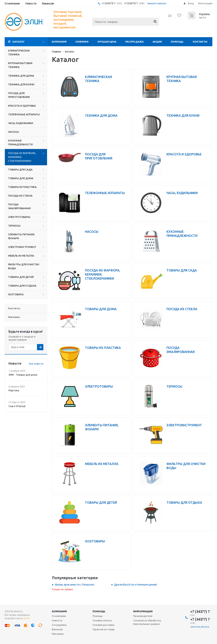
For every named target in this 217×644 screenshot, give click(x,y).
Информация (143, 611)
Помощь (177, 42)
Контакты (200, 42)
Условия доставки (103, 625)
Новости (57, 620)
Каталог (19, 42)
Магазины (58, 634)
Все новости (36, 364)
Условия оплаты (102, 620)
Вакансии (57, 629)
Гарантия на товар (104, 629)
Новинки (82, 42)
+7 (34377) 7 (108, 3)
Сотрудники (59, 625)
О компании (59, 616)
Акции (157, 42)
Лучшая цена (107, 42)
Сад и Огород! (17, 406)
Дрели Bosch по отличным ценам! (136, 585)
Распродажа (134, 42)
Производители (143, 616)
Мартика (14, 390)
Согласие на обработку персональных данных (147, 622)
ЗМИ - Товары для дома (23, 375)
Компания (59, 42)
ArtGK (26, 618)
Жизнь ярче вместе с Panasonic (75, 585)
